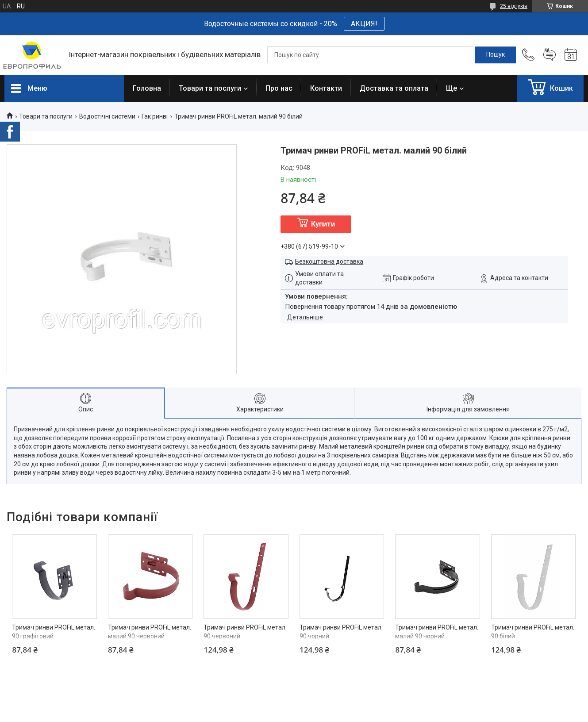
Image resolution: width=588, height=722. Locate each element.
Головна (147, 88)
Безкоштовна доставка (329, 261)
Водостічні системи (107, 116)
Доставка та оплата (394, 88)
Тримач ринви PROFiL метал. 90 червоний (245, 632)
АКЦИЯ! (364, 24)
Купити (323, 224)
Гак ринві (155, 116)
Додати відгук (550, 55)
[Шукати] (496, 55)
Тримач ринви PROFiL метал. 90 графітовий (54, 632)
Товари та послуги (210, 88)
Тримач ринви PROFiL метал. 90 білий (533, 632)
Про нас (279, 88)
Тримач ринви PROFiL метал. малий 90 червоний (150, 632)
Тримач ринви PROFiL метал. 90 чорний (341, 632)
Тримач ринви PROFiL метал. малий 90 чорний (437, 632)
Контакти (326, 88)
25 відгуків (514, 6)
